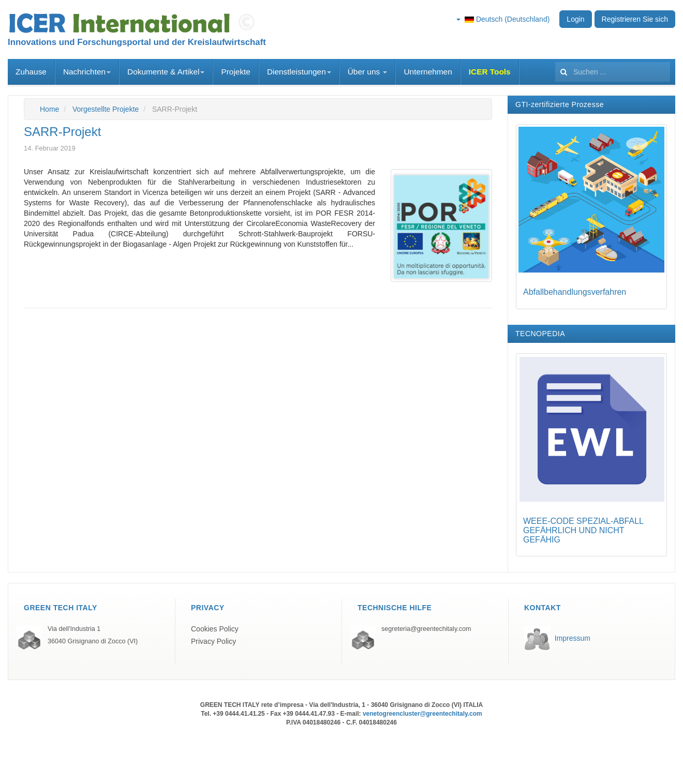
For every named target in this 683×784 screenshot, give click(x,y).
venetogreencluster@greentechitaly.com (422, 714)
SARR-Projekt (62, 132)
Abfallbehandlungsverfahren (575, 292)
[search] (613, 72)
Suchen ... (555, 59)
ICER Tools (490, 72)
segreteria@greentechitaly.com (426, 629)
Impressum (573, 638)
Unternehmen (428, 72)
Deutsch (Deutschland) (503, 19)
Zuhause (31, 72)
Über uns (368, 72)
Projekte (235, 72)
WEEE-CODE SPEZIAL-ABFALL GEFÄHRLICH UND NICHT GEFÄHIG (583, 530)
